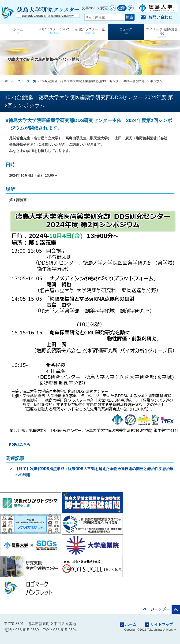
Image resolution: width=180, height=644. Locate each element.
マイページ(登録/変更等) (162, 33)
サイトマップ (159, 625)
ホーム (18, 31)
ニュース (126, 31)
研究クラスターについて (54, 31)
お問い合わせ (156, 17)
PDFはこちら (20, 444)
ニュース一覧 (27, 81)
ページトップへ (161, 610)
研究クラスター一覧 (90, 31)
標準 (122, 8)
